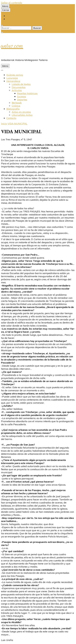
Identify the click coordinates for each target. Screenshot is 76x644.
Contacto (11, 118)
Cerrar (6, 10)
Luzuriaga (12, 78)
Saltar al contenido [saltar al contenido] (12, 3)
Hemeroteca (13, 81)
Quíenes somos (15, 75)
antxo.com (12, 46)
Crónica (16, 106)
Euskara (11, 16)
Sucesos (21, 97)
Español (11, 19)
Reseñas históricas (27, 93)
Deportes (22, 100)
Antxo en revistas (21, 112)
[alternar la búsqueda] (2, 25)
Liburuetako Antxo (22, 115)
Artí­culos (17, 90)
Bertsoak (17, 103)
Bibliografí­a (13, 109)
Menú (5, 6)
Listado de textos (21, 84)
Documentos (19, 87)
